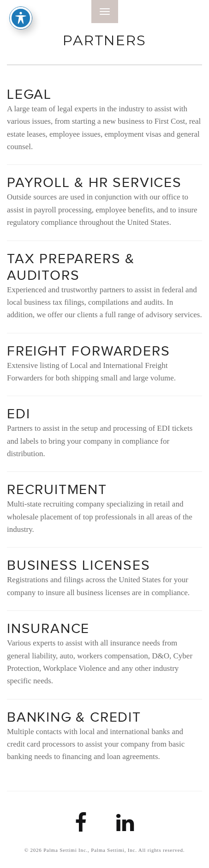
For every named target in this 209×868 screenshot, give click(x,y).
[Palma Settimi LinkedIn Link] (125, 828)
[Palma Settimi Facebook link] (81, 828)
